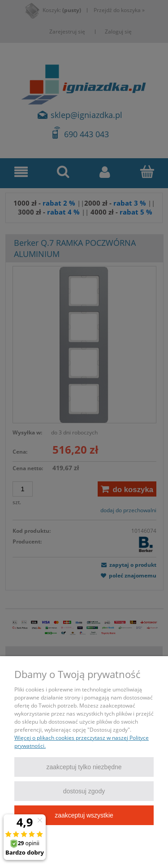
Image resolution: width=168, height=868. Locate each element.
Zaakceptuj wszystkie (84, 815)
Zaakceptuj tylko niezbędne (84, 767)
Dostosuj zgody (84, 791)
